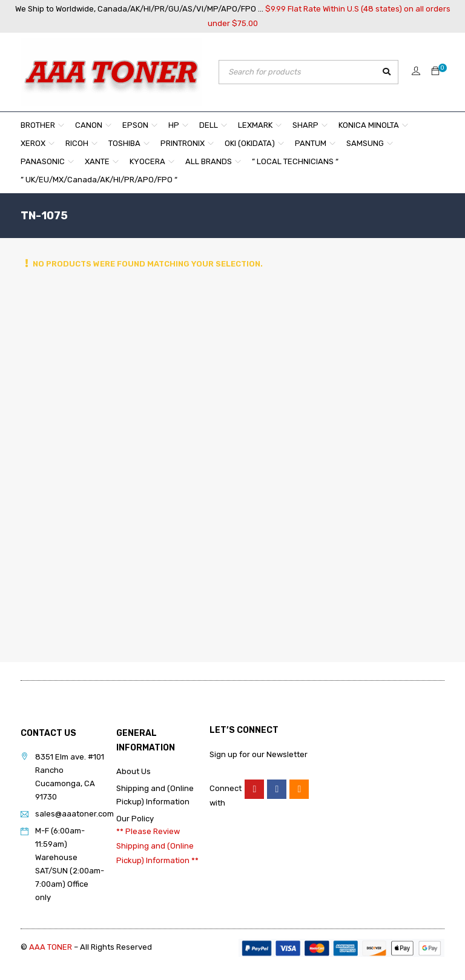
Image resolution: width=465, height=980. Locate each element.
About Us (134, 771)
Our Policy (135, 819)
